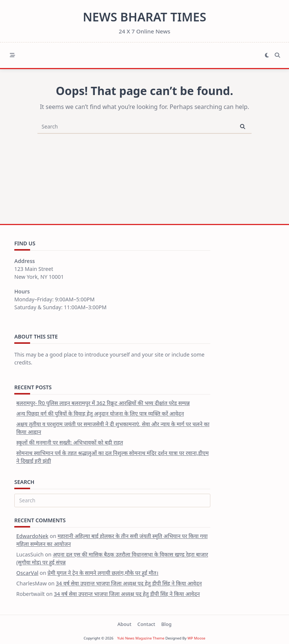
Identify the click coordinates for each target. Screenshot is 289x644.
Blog (166, 624)
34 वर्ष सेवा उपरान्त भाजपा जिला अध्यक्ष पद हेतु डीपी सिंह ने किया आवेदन (129, 583)
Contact (146, 624)
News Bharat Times (144, 17)
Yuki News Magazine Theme (141, 638)
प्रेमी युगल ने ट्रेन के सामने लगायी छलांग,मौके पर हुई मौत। (103, 573)
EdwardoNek (32, 536)
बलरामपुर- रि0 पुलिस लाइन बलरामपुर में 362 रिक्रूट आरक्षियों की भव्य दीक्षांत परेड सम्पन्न (103, 403)
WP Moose (196, 638)
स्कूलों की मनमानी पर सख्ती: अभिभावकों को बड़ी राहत (70, 442)
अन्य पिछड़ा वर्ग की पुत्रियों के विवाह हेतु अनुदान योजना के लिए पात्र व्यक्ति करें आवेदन (100, 413)
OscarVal (27, 573)
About (124, 624)
